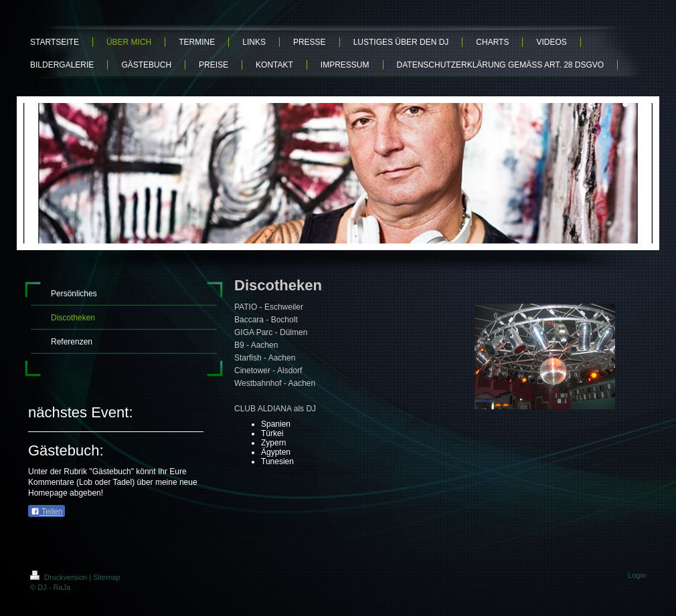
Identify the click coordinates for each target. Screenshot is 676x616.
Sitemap (106, 577)
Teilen (47, 512)
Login (637, 575)
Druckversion (60, 577)
